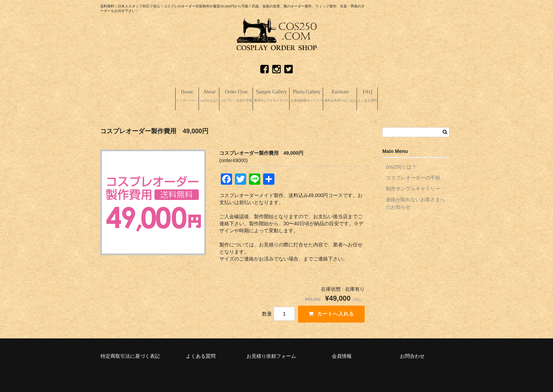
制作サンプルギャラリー (413, 187)
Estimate (378, 96)
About (170, 96)
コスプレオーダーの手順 (413, 176)
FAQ (421, 96)
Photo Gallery (324, 96)
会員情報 (342, 355)
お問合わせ (412, 355)
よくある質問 (201, 355)
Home (134, 96)
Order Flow (214, 96)
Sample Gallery (269, 96)
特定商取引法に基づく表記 (130, 355)
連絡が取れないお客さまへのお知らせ (415, 202)
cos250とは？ (401, 165)
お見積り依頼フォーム (271, 355)
